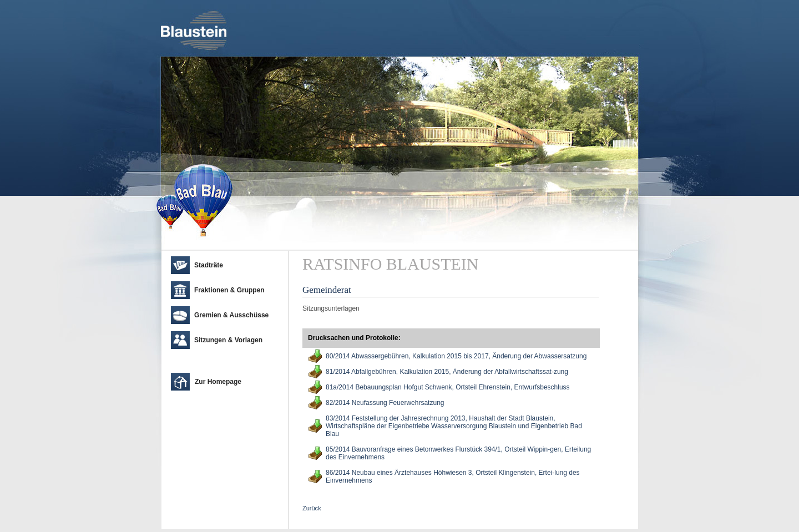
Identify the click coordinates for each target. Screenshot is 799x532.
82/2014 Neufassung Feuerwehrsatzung (385, 403)
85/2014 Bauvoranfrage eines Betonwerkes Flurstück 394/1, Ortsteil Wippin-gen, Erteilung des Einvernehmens (458, 453)
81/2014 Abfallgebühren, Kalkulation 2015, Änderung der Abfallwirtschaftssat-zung (447, 372)
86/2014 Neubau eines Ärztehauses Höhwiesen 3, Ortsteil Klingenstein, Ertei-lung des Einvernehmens (453, 477)
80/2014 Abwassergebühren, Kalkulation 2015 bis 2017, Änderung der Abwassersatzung (456, 356)
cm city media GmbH (228, 518)
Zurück (312, 508)
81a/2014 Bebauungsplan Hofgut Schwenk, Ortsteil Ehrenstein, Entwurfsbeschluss (448, 387)
